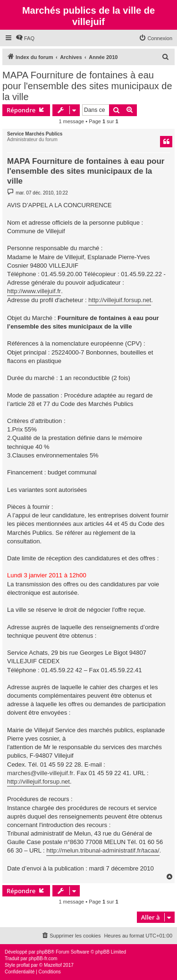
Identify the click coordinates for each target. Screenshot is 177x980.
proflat (23, 965)
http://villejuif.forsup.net (120, 300)
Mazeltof (53, 965)
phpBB (44, 952)
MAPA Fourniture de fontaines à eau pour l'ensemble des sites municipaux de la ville (87, 86)
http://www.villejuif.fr (34, 291)
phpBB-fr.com (43, 959)
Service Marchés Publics (35, 134)
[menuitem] (25, 38)
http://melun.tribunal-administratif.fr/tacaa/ (103, 850)
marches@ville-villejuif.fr (40, 773)
